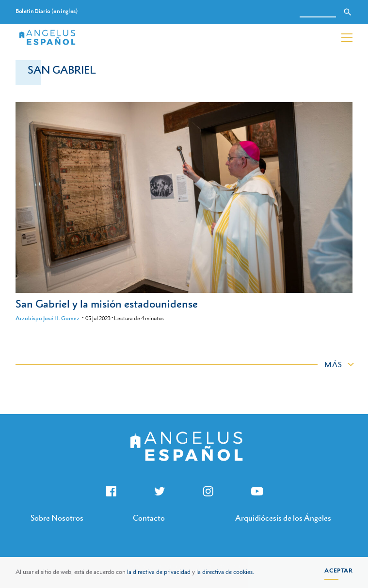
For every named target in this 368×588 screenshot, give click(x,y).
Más (333, 364)
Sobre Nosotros (57, 518)
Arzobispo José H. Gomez (48, 318)
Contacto (149, 518)
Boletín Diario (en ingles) (47, 11)
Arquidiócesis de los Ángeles (283, 518)
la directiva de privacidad (159, 572)
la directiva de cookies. (225, 572)
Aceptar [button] (338, 571)
